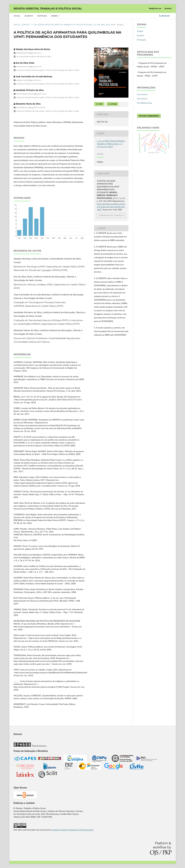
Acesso (168, 8)
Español (141, 35)
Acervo (29, 16)
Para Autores (142, 99)
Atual (17, 16)
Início (17, 25)
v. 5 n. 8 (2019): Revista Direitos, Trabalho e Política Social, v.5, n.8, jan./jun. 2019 (73, 25)
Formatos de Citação (110, 215)
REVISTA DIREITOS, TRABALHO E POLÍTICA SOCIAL (48, 9)
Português (142, 40)
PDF (100, 104)
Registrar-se (155, 8)
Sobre (55, 16)
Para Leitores (142, 94)
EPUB (113, 104)
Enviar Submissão (149, 116)
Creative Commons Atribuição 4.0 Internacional (72, 830)
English (140, 31)
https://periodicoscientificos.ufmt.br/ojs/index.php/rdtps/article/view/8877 (111, 207)
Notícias (42, 16)
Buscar (164, 16)
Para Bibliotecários (145, 103)
